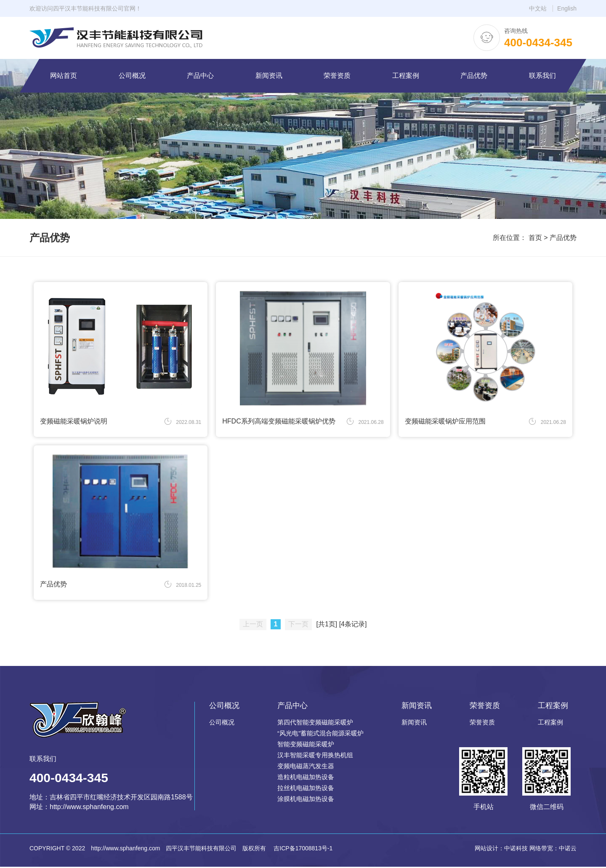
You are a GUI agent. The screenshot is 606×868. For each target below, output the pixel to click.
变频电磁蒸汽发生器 (306, 767)
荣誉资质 (482, 723)
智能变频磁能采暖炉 (306, 745)
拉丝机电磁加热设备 (306, 789)
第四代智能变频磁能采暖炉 (315, 723)
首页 (535, 238)
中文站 (538, 8)
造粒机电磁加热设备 (306, 778)
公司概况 (222, 723)
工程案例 (550, 723)
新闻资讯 (414, 723)
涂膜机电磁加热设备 (306, 800)
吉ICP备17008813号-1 (302, 849)
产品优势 (563, 238)
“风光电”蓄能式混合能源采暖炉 (320, 734)
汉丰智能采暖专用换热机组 (315, 756)
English (567, 8)
